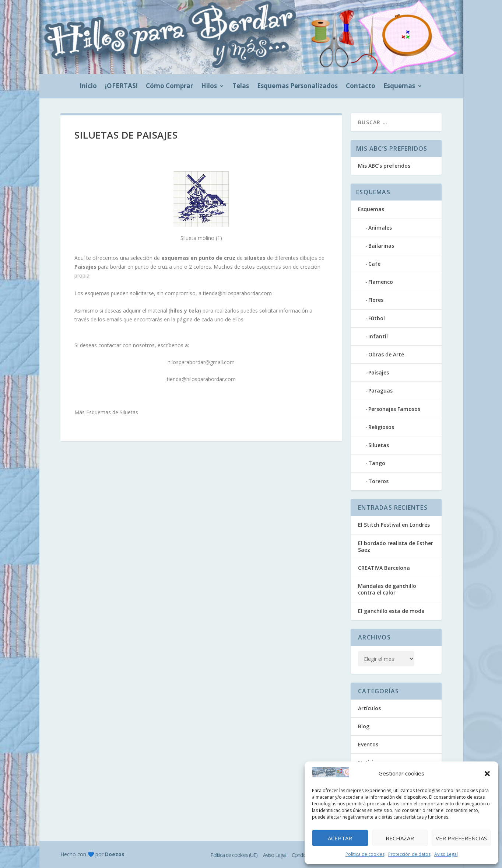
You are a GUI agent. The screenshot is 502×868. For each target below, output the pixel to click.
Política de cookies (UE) (234, 855)
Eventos (368, 744)
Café (374, 264)
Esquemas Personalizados (297, 87)
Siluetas (379, 445)
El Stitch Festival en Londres (394, 525)
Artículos (369, 708)
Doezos (115, 854)
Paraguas (380, 391)
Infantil (378, 336)
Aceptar (340, 838)
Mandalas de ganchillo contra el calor (387, 589)
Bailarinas (381, 246)
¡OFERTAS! (121, 87)
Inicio (88, 87)
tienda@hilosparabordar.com (237, 293)
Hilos (209, 87)
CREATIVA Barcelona (384, 568)
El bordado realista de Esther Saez (396, 546)
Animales (380, 228)
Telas (241, 87)
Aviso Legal (446, 854)
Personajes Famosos (394, 409)
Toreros (378, 481)
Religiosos (381, 427)
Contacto (361, 87)
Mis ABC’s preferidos (384, 166)
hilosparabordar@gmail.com (201, 362)
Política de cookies (365, 854)
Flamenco (381, 282)
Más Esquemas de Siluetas (106, 412)
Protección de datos (409, 854)
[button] (487, 774)
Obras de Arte (386, 354)
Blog (364, 726)
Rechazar (400, 838)
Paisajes (379, 372)
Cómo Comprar (169, 87)
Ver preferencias (461, 838)
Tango (377, 463)
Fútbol (377, 318)
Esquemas (399, 87)
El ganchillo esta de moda (391, 611)
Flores (376, 300)
